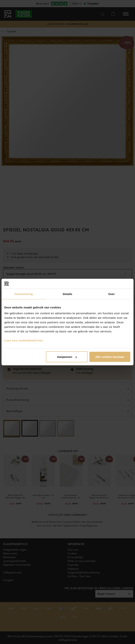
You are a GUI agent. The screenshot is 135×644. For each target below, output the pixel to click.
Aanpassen (67, 357)
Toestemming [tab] (24, 294)
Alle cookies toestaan (110, 357)
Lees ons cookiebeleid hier (24, 340)
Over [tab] (111, 294)
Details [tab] (67, 294)
